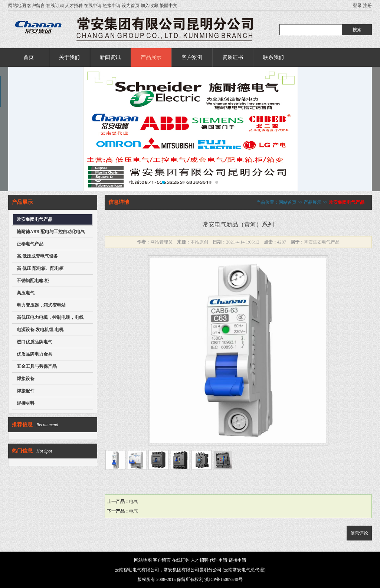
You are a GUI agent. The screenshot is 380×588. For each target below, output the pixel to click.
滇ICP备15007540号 (224, 579)
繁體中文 (168, 6)
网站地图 (17, 6)
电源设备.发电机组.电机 (40, 330)
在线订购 (55, 6)
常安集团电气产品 (35, 219)
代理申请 (219, 560)
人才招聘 (74, 6)
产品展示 (151, 57)
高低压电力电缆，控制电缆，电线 (50, 317)
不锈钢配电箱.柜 (33, 281)
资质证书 (233, 57)
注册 (367, 6)
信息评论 (359, 533)
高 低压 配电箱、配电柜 (40, 268)
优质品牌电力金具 (35, 354)
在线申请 (93, 6)
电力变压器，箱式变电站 (41, 305)
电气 (134, 502)
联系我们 (273, 57)
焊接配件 (26, 391)
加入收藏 (150, 6)
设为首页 (131, 6)
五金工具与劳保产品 (37, 366)
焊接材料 (26, 403)
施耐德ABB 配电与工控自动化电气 (51, 232)
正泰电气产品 (30, 244)
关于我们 (69, 57)
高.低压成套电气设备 (37, 256)
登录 (357, 6)
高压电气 (26, 293)
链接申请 (112, 6)
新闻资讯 (110, 57)
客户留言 (36, 6)
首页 (29, 57)
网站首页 (288, 202)
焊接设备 (26, 379)
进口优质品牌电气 (35, 342)
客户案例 (192, 57)
